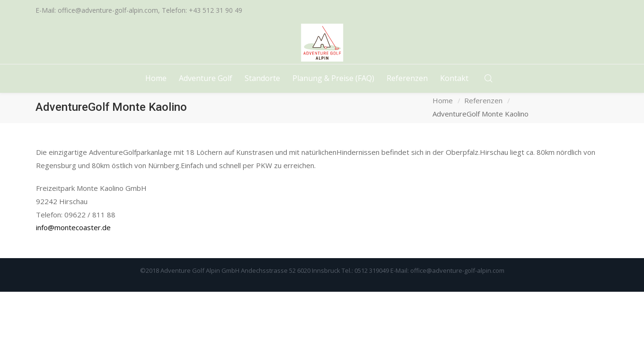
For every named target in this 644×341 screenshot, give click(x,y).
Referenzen (483, 100)
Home (443, 100)
